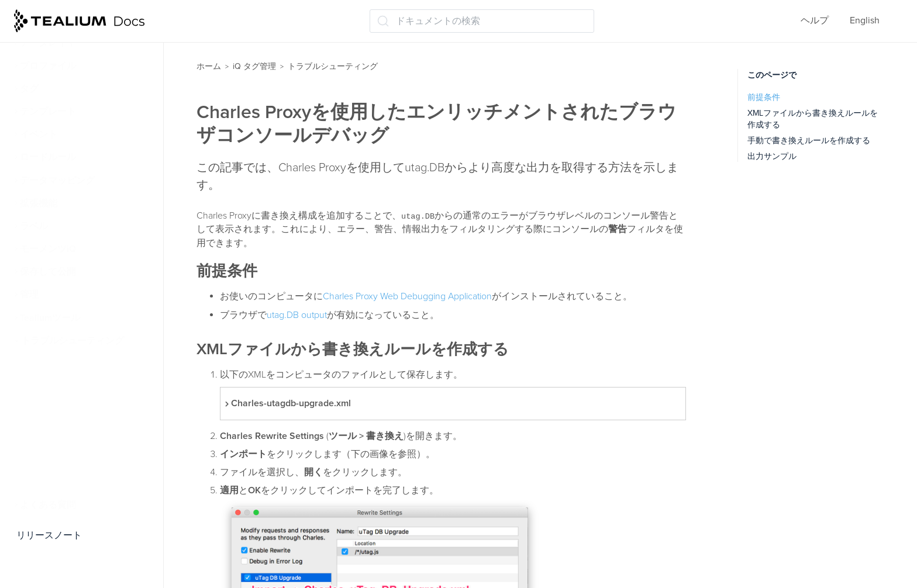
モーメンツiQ (48, 249)
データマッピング (57, 181)
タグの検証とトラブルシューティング (92, 370)
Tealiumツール (50, 318)
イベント (39, 134)
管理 (29, 295)
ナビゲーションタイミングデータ (92, 453)
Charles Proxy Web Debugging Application (407, 296)
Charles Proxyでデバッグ (78, 482)
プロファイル (48, 66)
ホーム (209, 66)
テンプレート (48, 112)
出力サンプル (772, 156)
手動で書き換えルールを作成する (809, 141)
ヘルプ (815, 20)
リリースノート (49, 535)
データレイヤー (53, 43)
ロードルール (48, 157)
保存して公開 (48, 272)
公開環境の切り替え (69, 400)
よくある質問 (48, 505)
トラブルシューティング (73, 341)
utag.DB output (297, 315)
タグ (29, 89)
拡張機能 (39, 203)
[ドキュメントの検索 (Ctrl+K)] (482, 21)
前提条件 (764, 97)
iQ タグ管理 (254, 66)
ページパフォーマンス (74, 423)
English (865, 20)
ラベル (34, 226)
